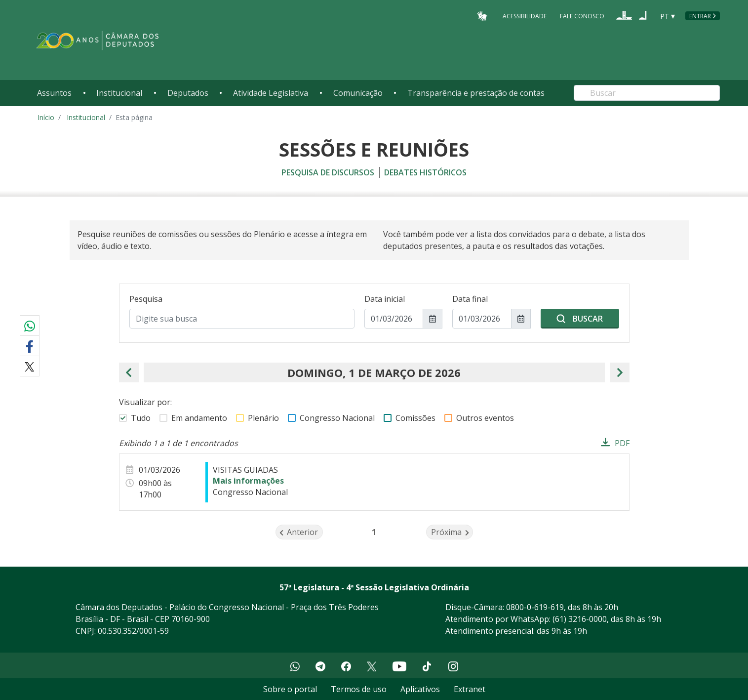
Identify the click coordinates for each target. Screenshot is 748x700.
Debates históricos (425, 172)
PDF (622, 443)
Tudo (141, 418)
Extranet (470, 689)
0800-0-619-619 (535, 607)
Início (46, 117)
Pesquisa (146, 299)
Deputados (188, 93)
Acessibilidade (525, 16)
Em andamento (199, 418)
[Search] (647, 93)
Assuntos (54, 93)
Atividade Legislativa (271, 93)
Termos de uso (359, 689)
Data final (470, 299)
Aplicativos (420, 689)
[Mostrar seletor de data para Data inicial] (433, 319)
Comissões (415, 418)
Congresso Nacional (337, 418)
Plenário (263, 418)
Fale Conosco (582, 16)
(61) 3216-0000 (580, 619)
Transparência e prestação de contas (476, 93)
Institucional (119, 93)
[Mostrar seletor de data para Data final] (521, 319)
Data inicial (385, 299)
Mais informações (248, 481)
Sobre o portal (290, 689)
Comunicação (358, 93)
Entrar (700, 16)
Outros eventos (485, 418)
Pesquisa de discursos (328, 172)
